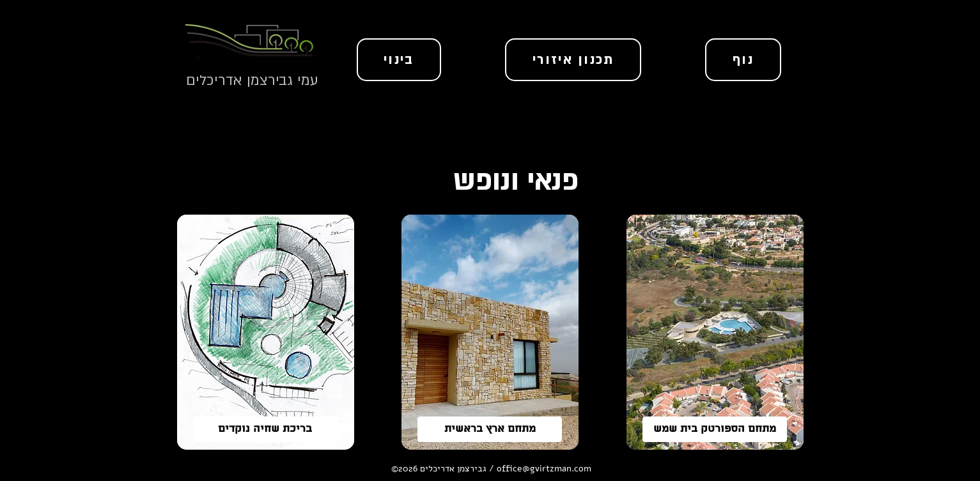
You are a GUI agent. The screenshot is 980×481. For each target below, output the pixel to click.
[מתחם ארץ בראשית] (490, 429)
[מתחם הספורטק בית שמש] (715, 429)
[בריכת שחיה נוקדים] (265, 429)
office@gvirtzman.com (544, 469)
